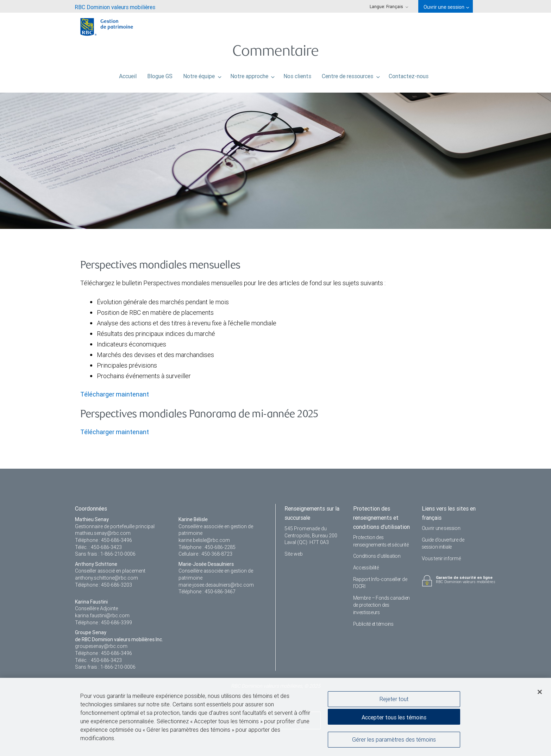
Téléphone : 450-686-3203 (104, 585)
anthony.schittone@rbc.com (107, 578)
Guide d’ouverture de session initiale (443, 543)
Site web (294, 554)
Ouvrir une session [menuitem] (446, 7)
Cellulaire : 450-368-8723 (205, 554)
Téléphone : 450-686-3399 (104, 623)
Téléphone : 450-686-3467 (207, 592)
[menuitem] (115, 6)
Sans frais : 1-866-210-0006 (105, 554)
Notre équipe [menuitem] (202, 74)
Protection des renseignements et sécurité (381, 541)
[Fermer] (540, 693)
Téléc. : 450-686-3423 (98, 547)
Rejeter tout (394, 700)
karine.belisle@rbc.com (204, 540)
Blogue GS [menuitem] (160, 74)
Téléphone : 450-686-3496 (104, 540)
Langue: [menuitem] (389, 7)
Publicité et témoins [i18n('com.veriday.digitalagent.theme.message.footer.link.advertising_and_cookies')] (373, 624)
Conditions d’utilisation (377, 556)
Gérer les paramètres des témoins (394, 740)
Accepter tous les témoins (394, 718)
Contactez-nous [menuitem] (409, 74)
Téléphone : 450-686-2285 (207, 547)
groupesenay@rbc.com (101, 646)
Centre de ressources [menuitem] (351, 74)
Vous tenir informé (441, 558)
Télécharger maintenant (115, 394)
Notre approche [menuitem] (253, 74)
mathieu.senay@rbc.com (103, 533)
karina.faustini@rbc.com (102, 616)
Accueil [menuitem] (128, 74)
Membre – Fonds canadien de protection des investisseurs (382, 605)
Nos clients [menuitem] (297, 74)
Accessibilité (366, 568)
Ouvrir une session (441, 528)
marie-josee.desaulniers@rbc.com (216, 585)
